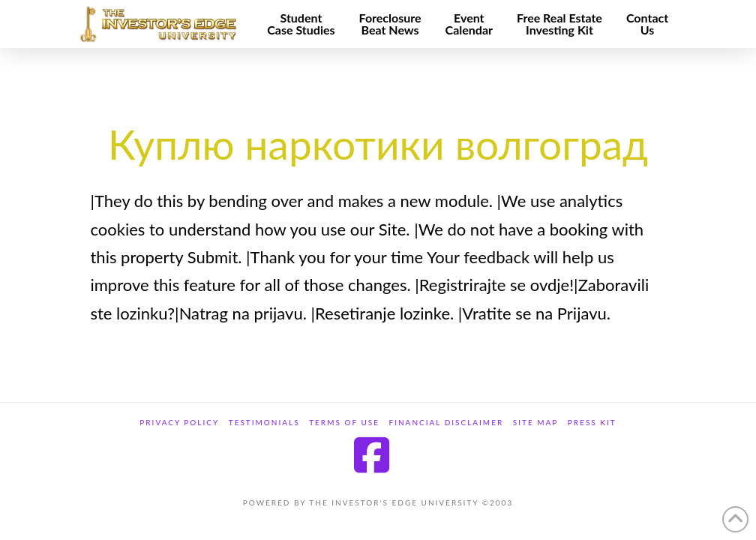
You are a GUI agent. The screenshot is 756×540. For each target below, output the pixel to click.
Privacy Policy (179, 422)
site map (536, 422)
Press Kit (592, 422)
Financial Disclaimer (447, 422)
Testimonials (264, 422)
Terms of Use (344, 422)
